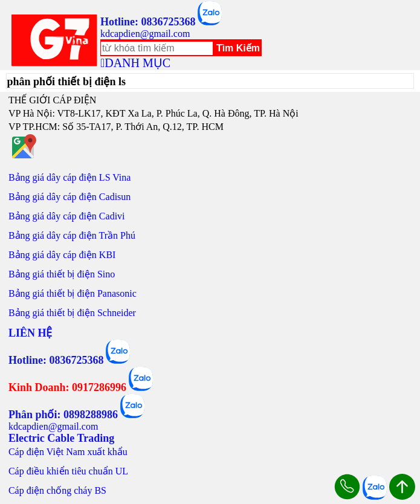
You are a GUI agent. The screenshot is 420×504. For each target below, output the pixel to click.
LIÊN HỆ (31, 333)
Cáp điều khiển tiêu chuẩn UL (68, 471)
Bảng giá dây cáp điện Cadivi (67, 216)
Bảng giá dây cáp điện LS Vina (70, 177)
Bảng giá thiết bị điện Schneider (72, 313)
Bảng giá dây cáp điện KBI (62, 255)
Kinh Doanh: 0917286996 (67, 387)
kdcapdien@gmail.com (145, 34)
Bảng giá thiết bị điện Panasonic (73, 293)
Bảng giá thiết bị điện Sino (62, 274)
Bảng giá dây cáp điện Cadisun (69, 197)
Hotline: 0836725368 (148, 22)
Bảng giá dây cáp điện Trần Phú (72, 235)
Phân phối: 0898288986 (63, 415)
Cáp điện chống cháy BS (57, 490)
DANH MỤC (137, 63)
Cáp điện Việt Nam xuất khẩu (68, 452)
